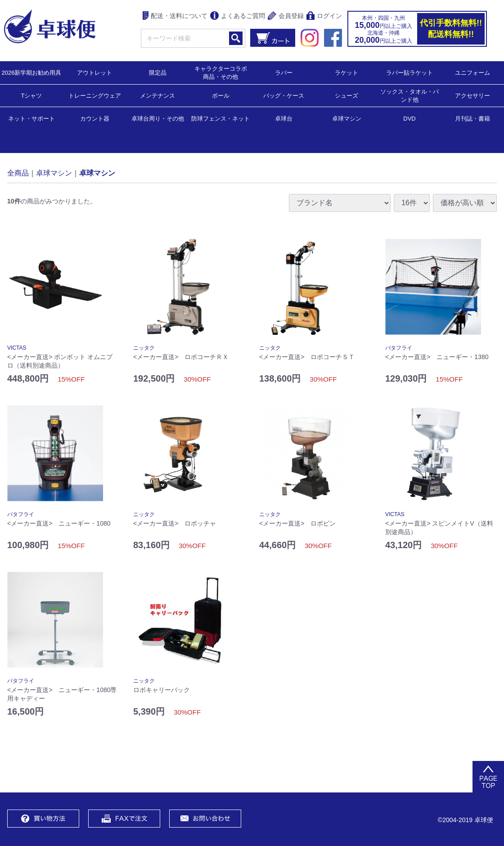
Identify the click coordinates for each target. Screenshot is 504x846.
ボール (221, 95)
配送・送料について (175, 16)
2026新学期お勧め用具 (32, 72)
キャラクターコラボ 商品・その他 (223, 72)
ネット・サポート (31, 118)
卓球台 (284, 118)
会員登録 (286, 16)
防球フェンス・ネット (220, 118)
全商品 (18, 173)
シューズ (346, 95)
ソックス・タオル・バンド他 (409, 95)
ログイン (324, 16)
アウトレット (94, 72)
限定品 (158, 72)
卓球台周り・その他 (158, 118)
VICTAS (17, 348)
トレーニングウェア (95, 95)
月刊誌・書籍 (472, 118)
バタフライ (399, 348)
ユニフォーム (472, 72)
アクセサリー (472, 95)
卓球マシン (347, 118)
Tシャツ (32, 95)
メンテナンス (157, 95)
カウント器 (95, 118)
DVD (409, 119)
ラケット (346, 72)
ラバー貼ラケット (409, 72)
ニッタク (144, 348)
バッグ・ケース (284, 95)
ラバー (284, 72)
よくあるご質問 (238, 16)
